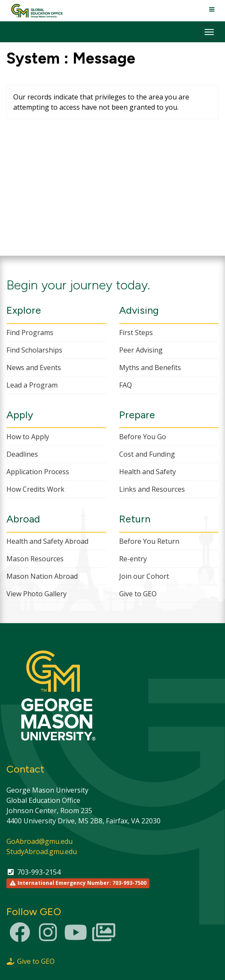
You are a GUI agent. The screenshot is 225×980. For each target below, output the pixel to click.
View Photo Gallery (37, 594)
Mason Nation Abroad (42, 576)
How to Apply (28, 437)
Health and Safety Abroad (47, 541)
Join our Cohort (144, 576)
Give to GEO (138, 594)
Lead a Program (32, 385)
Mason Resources (35, 559)
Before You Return (149, 541)
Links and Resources (152, 489)
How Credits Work (35, 489)
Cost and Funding (147, 454)
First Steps (136, 332)
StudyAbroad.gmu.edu (42, 852)
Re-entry (133, 559)
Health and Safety (148, 472)
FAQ (126, 385)
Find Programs (30, 332)
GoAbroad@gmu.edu (39, 841)
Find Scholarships (34, 350)
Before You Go (143, 437)
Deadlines (22, 454)
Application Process (38, 472)
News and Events (34, 367)
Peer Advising (141, 350)
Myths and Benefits (150, 367)
